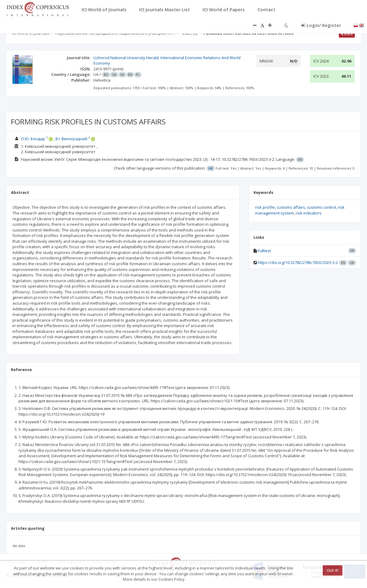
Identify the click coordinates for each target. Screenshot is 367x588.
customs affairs (291, 207)
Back (347, 34)
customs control (322, 207)
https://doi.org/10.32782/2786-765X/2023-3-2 (298, 262)
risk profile (265, 207)
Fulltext (264, 251)
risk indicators (309, 213)
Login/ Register (321, 25)
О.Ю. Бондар (33, 139)
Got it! (333, 570)
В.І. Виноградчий (71, 139)
